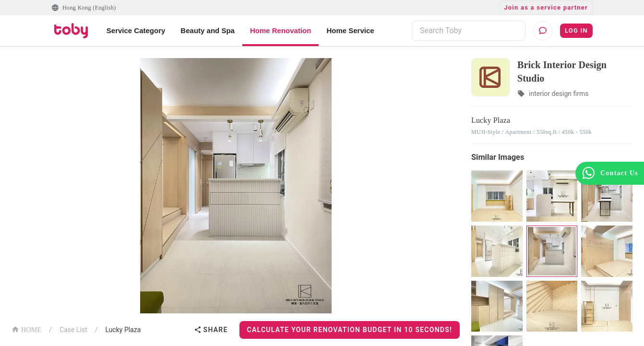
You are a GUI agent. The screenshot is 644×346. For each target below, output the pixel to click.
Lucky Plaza (123, 330)
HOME (26, 329)
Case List (73, 330)
